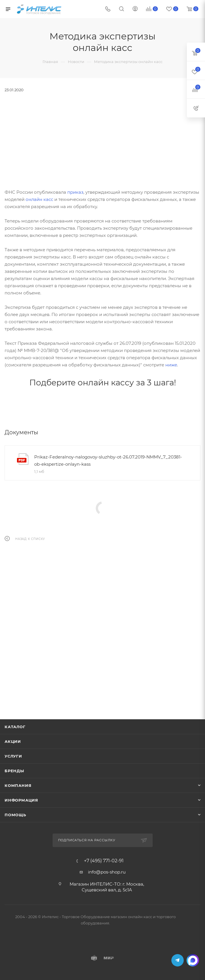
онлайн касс (39, 199)
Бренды (14, 771)
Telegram (178, 960)
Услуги (13, 756)
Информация (21, 800)
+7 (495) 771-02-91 (104, 861)
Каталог (15, 727)
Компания (18, 785)
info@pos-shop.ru (107, 872)
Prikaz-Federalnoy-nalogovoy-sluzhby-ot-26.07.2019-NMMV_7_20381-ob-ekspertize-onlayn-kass (108, 460)
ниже (171, 365)
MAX (193, 960)
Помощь (15, 815)
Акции (13, 741)
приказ (75, 192)
